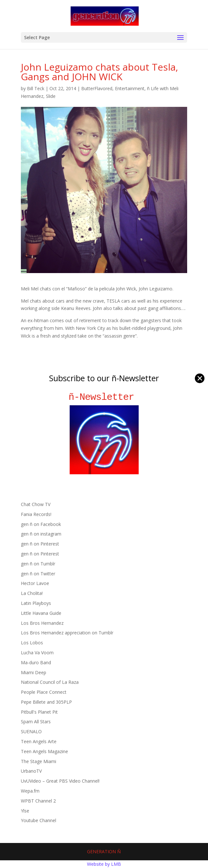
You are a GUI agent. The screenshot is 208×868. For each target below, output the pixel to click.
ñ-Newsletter (104, 397)
